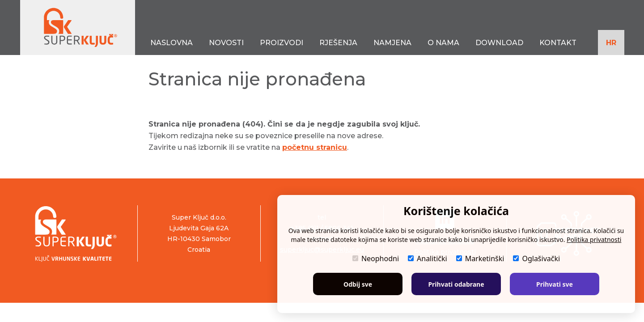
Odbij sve (358, 284)
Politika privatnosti (594, 239)
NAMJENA (392, 43)
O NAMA (443, 43)
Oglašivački (536, 258)
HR (611, 43)
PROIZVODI (282, 43)
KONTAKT (558, 43)
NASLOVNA (172, 43)
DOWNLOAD (499, 43)
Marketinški (480, 258)
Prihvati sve (555, 284)
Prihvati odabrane (456, 284)
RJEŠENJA (338, 43)
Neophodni (376, 258)
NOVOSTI (226, 43)
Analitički (428, 258)
